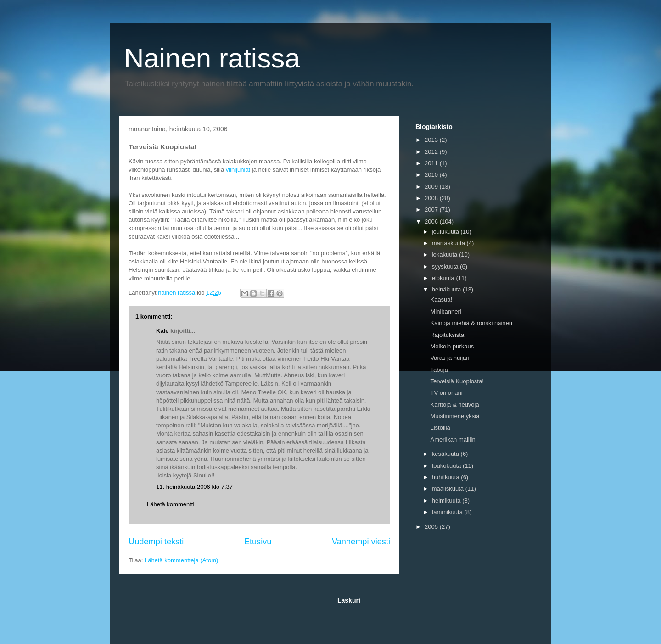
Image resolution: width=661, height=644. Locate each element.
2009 (432, 187)
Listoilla (440, 428)
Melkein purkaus (452, 346)
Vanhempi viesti (361, 542)
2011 (432, 163)
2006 (432, 221)
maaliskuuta (449, 489)
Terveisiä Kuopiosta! (457, 381)
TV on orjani (446, 393)
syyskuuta (446, 266)
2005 (432, 527)
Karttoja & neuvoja (454, 405)
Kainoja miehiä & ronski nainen (471, 323)
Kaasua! (441, 300)
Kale (162, 331)
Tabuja (439, 370)
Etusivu (258, 542)
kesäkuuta (446, 454)
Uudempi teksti (156, 542)
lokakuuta (445, 255)
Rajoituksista (447, 335)
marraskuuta (449, 243)
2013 (432, 140)
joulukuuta (446, 232)
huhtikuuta (447, 477)
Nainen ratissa (212, 58)
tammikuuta (448, 512)
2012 (432, 152)
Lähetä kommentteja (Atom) (181, 560)
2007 (432, 210)
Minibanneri (445, 311)
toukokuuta (447, 466)
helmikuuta (447, 501)
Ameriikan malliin (453, 440)
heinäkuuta (447, 289)
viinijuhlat (238, 170)
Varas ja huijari (450, 358)
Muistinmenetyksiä (455, 416)
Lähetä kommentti (171, 504)
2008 (432, 198)
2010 (432, 175)
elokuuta (444, 278)
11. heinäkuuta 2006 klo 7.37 (194, 487)
